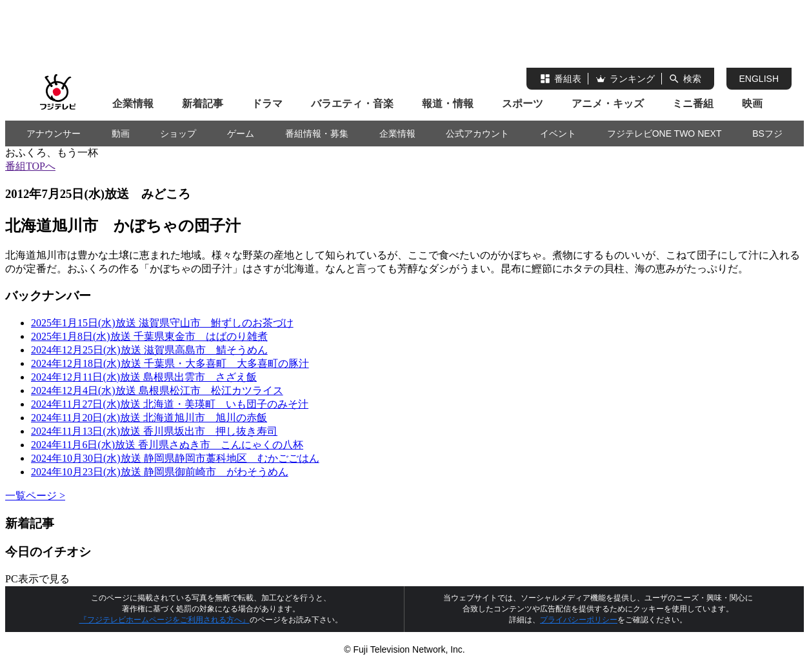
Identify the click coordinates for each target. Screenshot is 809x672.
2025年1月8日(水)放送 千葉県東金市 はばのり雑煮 (149, 336)
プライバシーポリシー (579, 620)
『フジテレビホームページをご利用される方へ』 (165, 620)
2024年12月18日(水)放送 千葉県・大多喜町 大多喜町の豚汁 (170, 363)
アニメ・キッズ (608, 104)
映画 (752, 104)
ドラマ (267, 104)
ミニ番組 (693, 104)
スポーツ (523, 104)
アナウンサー (54, 133)
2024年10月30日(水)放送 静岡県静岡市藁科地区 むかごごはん (175, 458)
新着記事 (203, 104)
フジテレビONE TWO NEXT (664, 133)
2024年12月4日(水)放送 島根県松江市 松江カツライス (157, 390)
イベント (558, 133)
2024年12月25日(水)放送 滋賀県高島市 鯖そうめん (149, 350)
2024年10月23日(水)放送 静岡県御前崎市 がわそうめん (160, 472)
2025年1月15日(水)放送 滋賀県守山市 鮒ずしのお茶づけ (162, 323)
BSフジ (767, 133)
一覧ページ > (35, 496)
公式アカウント (477, 133)
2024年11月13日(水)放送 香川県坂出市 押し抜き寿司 (154, 431)
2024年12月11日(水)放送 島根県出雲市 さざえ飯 (144, 377)
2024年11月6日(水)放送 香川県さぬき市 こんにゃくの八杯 (167, 445)
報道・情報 (448, 104)
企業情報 (133, 104)
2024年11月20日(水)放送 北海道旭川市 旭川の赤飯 (149, 418)
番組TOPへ (30, 166)
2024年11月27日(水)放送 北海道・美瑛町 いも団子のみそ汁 (170, 404)
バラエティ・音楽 (352, 104)
